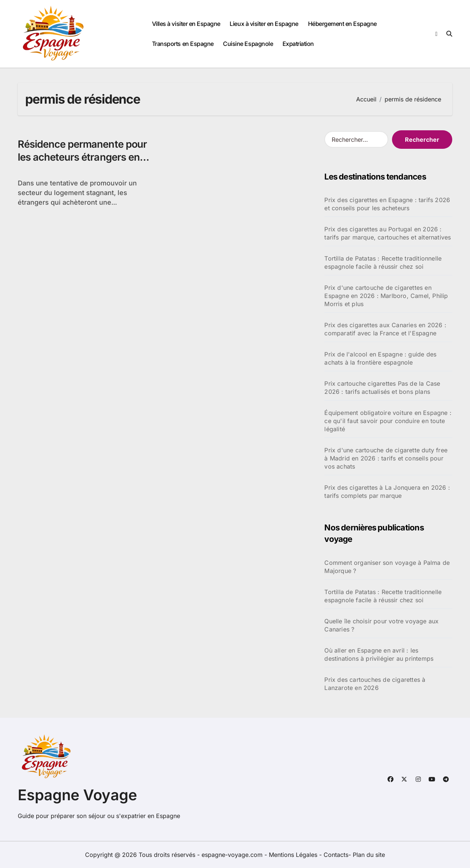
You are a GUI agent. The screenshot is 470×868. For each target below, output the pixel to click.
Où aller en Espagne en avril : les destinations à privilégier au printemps (379, 654)
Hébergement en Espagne (342, 24)
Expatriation (298, 44)
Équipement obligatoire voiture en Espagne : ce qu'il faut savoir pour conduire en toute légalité (388, 421)
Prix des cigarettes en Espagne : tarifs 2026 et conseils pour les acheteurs (387, 204)
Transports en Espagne (183, 44)
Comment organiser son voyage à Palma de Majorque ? (387, 567)
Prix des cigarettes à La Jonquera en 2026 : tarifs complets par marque (387, 492)
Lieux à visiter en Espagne (264, 24)
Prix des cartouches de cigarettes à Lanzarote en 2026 (375, 684)
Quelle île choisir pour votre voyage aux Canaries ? (381, 625)
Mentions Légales (294, 855)
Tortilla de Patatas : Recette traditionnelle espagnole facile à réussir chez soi (383, 262)
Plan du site (369, 855)
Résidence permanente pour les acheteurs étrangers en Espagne (82, 157)
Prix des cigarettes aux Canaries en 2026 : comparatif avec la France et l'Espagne (385, 329)
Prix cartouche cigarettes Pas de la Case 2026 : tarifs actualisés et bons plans (382, 388)
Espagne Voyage (77, 795)
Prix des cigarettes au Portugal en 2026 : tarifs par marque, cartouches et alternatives (388, 233)
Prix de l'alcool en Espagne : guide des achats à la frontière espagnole (380, 358)
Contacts (336, 855)
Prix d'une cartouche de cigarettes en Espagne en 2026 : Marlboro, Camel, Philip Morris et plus (386, 296)
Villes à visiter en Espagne (186, 24)
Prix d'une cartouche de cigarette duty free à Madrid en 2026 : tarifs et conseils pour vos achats (386, 458)
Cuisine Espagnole (248, 44)
